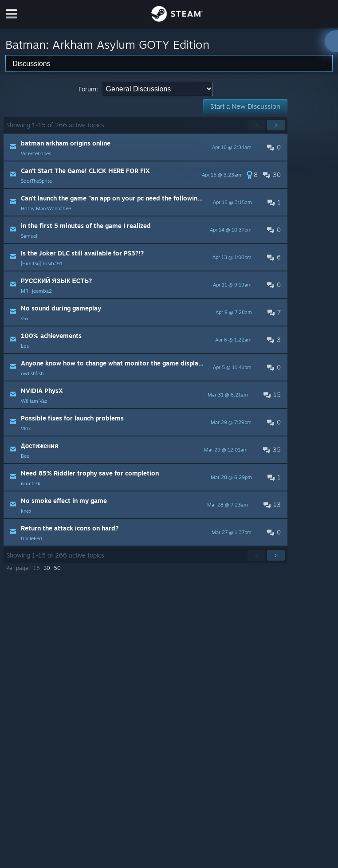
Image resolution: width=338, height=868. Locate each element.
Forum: (88, 89)
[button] (145, 147)
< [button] (256, 125)
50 (57, 568)
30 (47, 568)
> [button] (276, 125)
